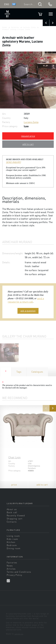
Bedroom (12, 545)
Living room (13, 536)
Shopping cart (15, 519)
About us (12, 509)
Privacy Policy (14, 575)
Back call (12, 512)
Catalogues (37, 372)
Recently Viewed (16, 515)
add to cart (28, 144)
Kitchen (11, 542)
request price (28, 136)
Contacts (12, 522)
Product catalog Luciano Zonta (16, 29)
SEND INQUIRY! (13, 162)
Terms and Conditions (19, 572)
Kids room (12, 539)
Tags (19, 372)
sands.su (19, 634)
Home (5, 27)
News (10, 566)
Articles (11, 569)
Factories (15, 27)
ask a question (28, 311)
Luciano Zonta (29, 27)
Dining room (14, 548)
